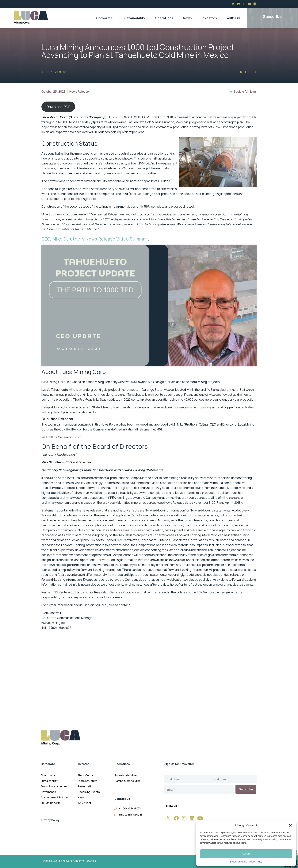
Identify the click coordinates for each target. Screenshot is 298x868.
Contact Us (122, 799)
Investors (209, 18)
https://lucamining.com (65, 437)
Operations (164, 18)
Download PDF (58, 107)
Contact (233, 18)
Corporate (105, 18)
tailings (104, 206)
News (187, 18)
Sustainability (134, 18)
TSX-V (113, 117)
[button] (290, 825)
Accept (246, 853)
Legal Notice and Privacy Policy (246, 862)
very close (194, 224)
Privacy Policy (50, 820)
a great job (220, 214)
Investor (83, 764)
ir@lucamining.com (54, 623)
